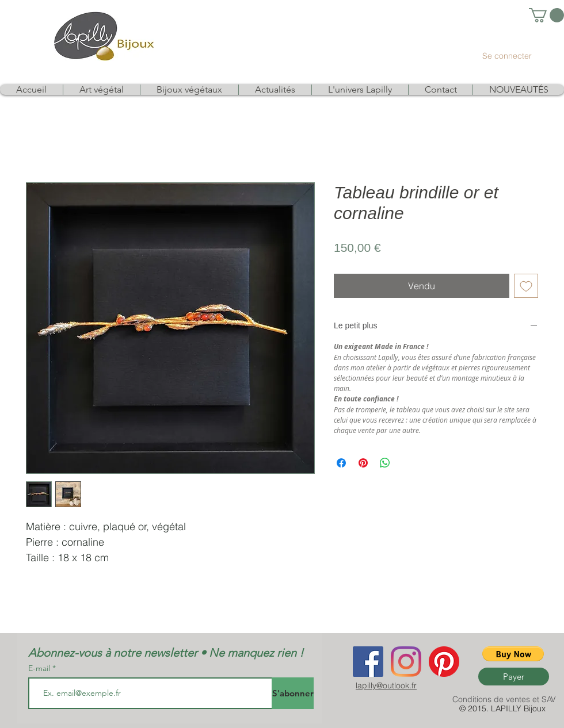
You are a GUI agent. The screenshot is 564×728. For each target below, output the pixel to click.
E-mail (40, 668)
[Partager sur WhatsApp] (385, 463)
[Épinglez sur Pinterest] (363, 463)
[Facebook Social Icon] (368, 662)
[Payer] (514, 677)
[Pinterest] (444, 662)
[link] (546, 15)
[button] (513, 654)
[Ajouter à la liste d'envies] (526, 286)
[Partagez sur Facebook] (341, 463)
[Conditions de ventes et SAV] (504, 700)
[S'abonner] (293, 693)
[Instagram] (406, 662)
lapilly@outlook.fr (386, 685)
